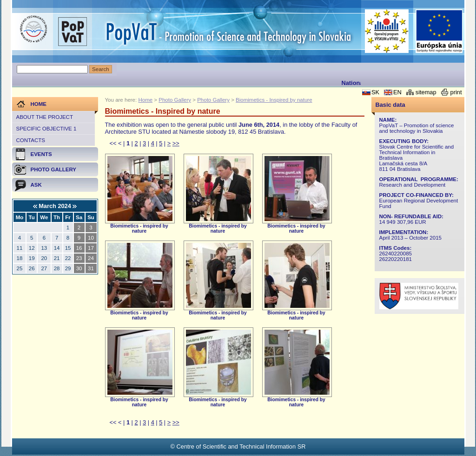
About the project (45, 117)
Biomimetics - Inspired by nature (274, 100)
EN (397, 92)
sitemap (426, 92)
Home (145, 100)
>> (176, 143)
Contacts (31, 140)
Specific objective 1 (46, 129)
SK (375, 92)
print (456, 92)
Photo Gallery (175, 100)
